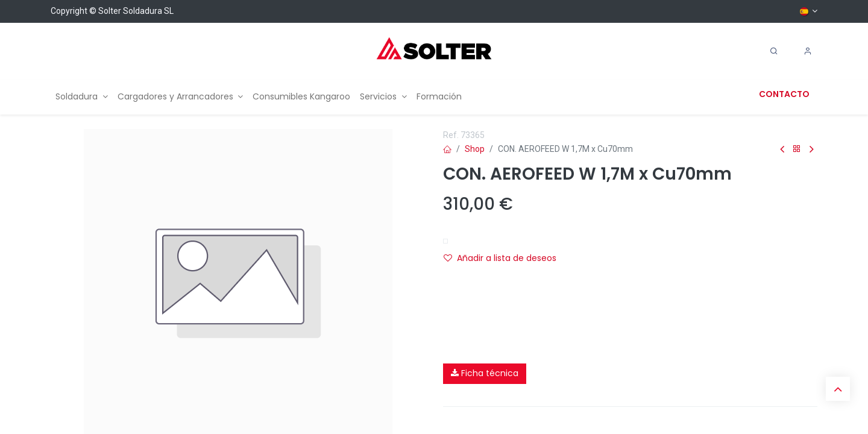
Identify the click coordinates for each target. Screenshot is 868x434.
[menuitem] (82, 97)
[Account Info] (808, 51)
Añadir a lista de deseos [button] (500, 258)
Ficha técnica (485, 373)
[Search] (774, 51)
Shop (475, 149)
